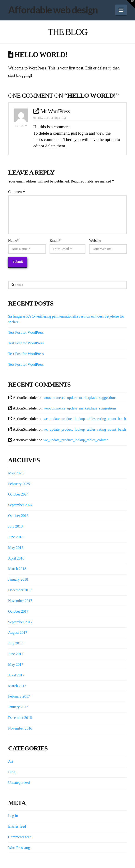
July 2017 (15, 643)
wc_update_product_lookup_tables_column (76, 440)
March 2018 (17, 569)
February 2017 (19, 696)
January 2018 (18, 579)
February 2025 (19, 484)
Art (11, 761)
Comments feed (20, 837)
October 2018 (18, 516)
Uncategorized (19, 783)
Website (95, 240)
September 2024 (20, 505)
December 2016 (20, 718)
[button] (121, 10)
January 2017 (18, 707)
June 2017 (16, 654)
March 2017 (17, 686)
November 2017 (20, 601)
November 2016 (20, 728)
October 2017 (18, 611)
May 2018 (16, 548)
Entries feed (17, 826)
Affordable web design (53, 10)
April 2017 (16, 675)
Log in (13, 816)
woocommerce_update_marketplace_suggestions (80, 398)
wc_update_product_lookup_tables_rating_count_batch (85, 419)
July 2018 (15, 526)
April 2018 (16, 558)
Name (14, 240)
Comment (17, 192)
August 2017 (18, 633)
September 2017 (20, 622)
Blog (12, 772)
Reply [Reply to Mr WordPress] (21, 126)
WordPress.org (19, 848)
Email (55, 240)
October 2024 (18, 494)
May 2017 (16, 665)
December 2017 (20, 590)
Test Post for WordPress (26, 332)
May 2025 (16, 473)
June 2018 (16, 537)
